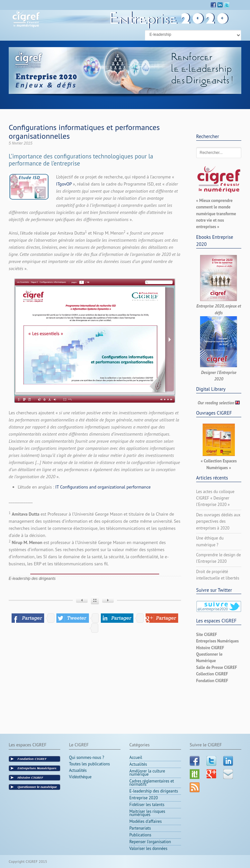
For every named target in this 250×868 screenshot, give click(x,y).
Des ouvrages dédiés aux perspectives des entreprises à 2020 (218, 521)
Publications (140, 835)
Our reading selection (216, 403)
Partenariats (140, 828)
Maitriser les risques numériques (147, 813)
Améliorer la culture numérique (147, 773)
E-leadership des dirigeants (32, 579)
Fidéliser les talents (147, 805)
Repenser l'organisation (150, 842)
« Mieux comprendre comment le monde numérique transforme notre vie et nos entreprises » (216, 214)
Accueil (136, 757)
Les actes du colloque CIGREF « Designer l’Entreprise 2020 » (215, 498)
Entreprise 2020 (144, 798)
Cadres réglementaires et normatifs (152, 783)
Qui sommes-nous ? (87, 758)
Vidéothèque (80, 777)
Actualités (78, 770)
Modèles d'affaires (146, 821)
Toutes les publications (89, 764)
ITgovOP (64, 184)
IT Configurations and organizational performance (103, 487)
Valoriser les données (149, 848)
